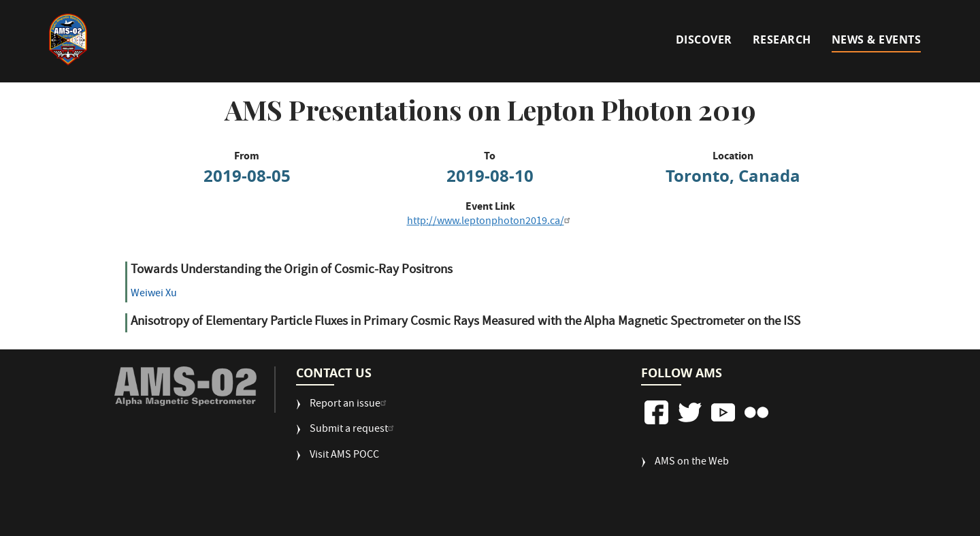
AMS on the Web (692, 463)
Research (782, 40)
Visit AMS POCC (344, 456)
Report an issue (350, 405)
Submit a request (354, 430)
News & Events (877, 40)
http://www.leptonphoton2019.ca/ (490, 222)
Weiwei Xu (154, 294)
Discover (704, 40)
